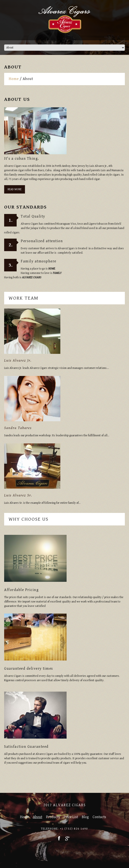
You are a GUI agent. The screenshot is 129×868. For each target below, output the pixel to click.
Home (14, 79)
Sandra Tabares (18, 428)
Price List (71, 817)
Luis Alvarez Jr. (18, 360)
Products (53, 817)
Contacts (99, 817)
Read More (15, 189)
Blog (85, 817)
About (38, 817)
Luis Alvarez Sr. (18, 495)
